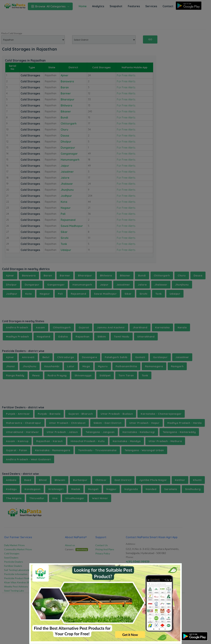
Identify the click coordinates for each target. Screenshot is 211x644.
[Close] (175, 569)
